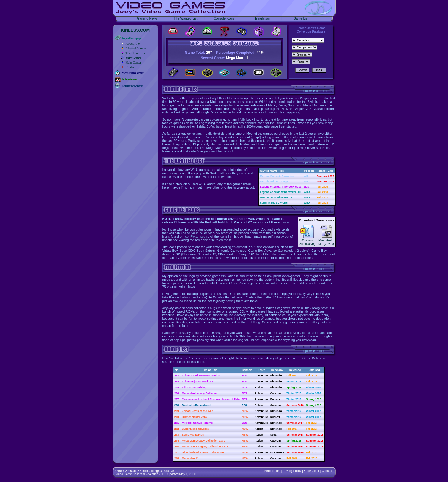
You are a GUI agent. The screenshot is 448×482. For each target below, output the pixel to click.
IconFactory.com (196, 236)
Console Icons (224, 18)
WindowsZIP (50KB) (307, 241)
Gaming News (147, 18)
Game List (301, 18)
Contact (131, 67)
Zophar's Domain (312, 333)
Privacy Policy (292, 471)
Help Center (134, 62)
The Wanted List (186, 18)
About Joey (133, 43)
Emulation (262, 18)
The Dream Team (137, 53)
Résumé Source (136, 48)
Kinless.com (272, 471)
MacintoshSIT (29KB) (326, 241)
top (184, 362)
